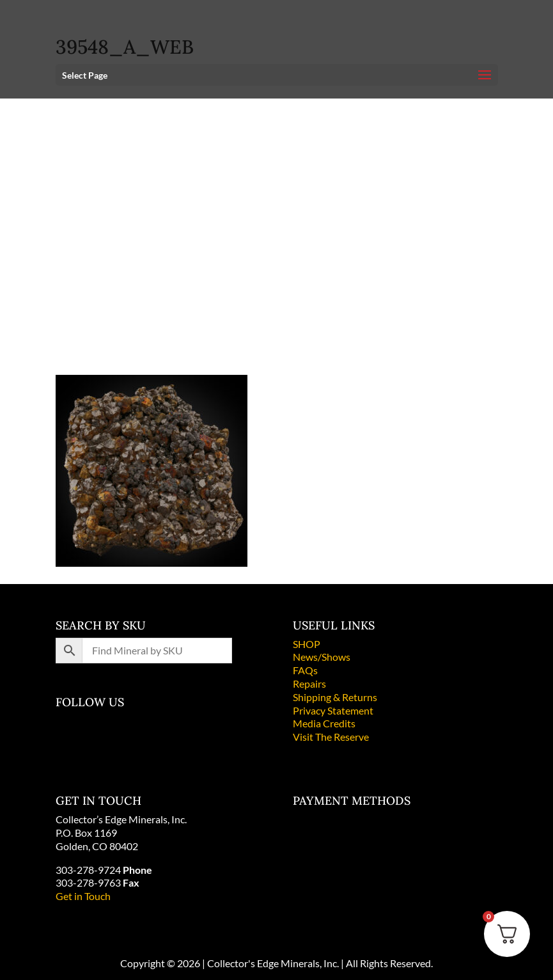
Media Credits (324, 723)
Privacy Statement (333, 710)
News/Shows (322, 657)
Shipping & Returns (335, 697)
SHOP (307, 644)
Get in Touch (83, 896)
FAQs (305, 670)
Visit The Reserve (331, 737)
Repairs (309, 684)
